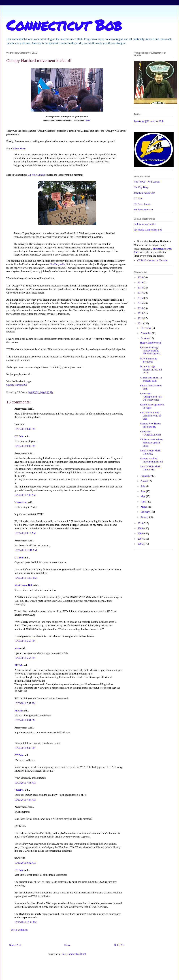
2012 (141, 318)
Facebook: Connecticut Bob (148, 230)
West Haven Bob (24, 585)
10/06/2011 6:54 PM (25, 658)
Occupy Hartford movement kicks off (152, 460)
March (144, 507)
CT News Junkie (36, 175)
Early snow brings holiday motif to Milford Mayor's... (151, 351)
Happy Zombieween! (151, 343)
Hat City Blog (141, 187)
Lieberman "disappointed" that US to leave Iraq (151, 397)
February (146, 512)
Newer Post (15, 945)
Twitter (87, 120)
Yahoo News (19, 149)
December (146, 328)
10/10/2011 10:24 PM (25, 922)
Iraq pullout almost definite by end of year (150, 416)
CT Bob (19, 436)
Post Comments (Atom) (74, 954)
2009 (141, 528)
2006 (141, 544)
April (144, 502)
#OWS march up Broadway (149, 360)
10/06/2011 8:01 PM (25, 720)
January (145, 517)
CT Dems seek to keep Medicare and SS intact (152, 443)
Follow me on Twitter (145, 224)
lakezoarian (21, 502)
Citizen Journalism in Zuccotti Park (151, 379)
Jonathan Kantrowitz (144, 193)
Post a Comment (19, 930)
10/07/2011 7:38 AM (25, 783)
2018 (141, 288)
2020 (141, 278)
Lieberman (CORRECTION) (150, 433)
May (143, 496)
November (146, 333)
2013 (141, 313)
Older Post (120, 945)
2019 (141, 283)
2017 (141, 293)
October (145, 338)
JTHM (18, 665)
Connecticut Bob (64, 25)
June (143, 491)
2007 (141, 539)
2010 (141, 523)
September (146, 476)
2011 (141, 323)
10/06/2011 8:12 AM (25, 533)
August (145, 481)
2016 (141, 298)
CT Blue (138, 199)
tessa (17, 648)
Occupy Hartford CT (17, 385)
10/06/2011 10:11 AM (26, 550)
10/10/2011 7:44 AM (25, 800)
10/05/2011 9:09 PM (25, 446)
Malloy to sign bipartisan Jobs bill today (151, 370)
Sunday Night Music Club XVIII (151, 468)
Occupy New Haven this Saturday (150, 425)
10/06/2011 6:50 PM (25, 641)
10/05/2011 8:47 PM (25, 429)
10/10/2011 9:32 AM (25, 863)
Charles (19, 790)
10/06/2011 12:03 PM (25, 578)
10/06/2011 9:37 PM (25, 748)
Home (67, 945)
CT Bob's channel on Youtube (152, 260)
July (143, 486)
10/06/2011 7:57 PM (25, 703)
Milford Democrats (144, 210)
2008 (141, 534)
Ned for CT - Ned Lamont (147, 182)
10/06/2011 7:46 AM (25, 495)
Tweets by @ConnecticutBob (149, 121)
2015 (141, 303)
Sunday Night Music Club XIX (151, 452)
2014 (141, 308)
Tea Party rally (57, 264)
